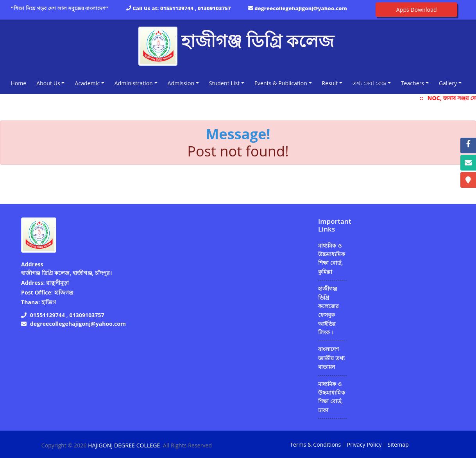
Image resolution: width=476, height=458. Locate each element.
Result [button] (330, 83)
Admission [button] (181, 83)
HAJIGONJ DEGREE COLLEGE (124, 445)
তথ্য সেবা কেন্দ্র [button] (369, 83)
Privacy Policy (364, 445)
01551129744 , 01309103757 (196, 8)
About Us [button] (48, 83)
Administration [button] (134, 83)
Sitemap (398, 445)
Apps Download (417, 10)
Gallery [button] (448, 83)
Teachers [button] (413, 83)
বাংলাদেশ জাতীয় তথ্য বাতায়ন (331, 358)
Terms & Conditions (315, 445)
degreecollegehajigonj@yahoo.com (301, 8)
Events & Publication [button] (281, 83)
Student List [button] (225, 83)
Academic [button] (87, 83)
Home (20, 83)
